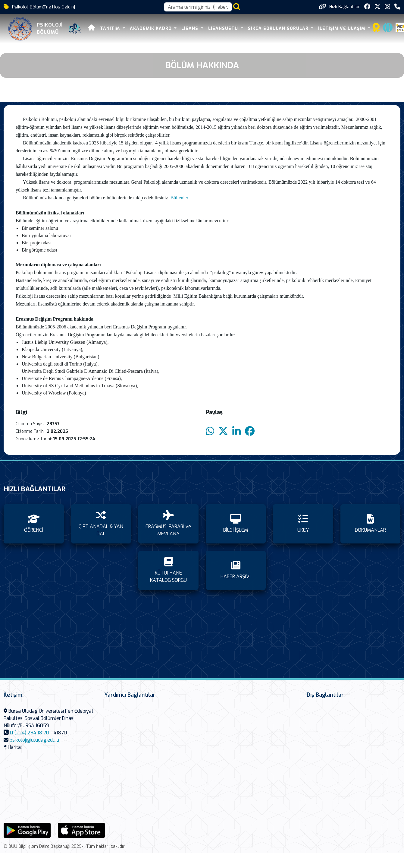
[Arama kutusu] (198, 7)
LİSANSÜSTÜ (223, 29)
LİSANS (190, 29)
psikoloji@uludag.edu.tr (35, 740)
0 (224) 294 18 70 (30, 733)
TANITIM (110, 29)
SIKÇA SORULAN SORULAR (278, 29)
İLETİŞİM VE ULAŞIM (341, 29)
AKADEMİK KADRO (151, 29)
